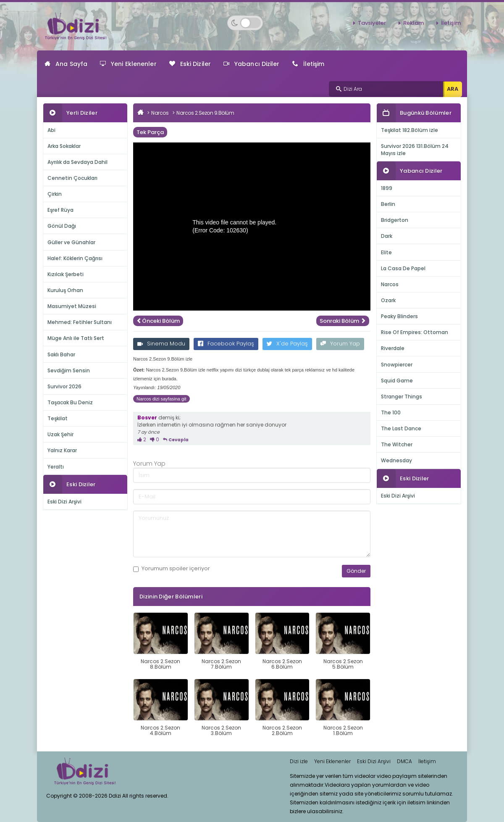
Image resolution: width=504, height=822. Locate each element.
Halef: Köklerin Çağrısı (75, 258)
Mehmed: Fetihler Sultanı (80, 322)
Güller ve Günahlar (71, 242)
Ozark (388, 300)
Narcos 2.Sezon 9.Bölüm (205, 113)
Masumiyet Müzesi (72, 306)
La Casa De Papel (403, 268)
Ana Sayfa (66, 64)
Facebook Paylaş (226, 344)
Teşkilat (58, 418)
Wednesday (396, 460)
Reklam (413, 23)
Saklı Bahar (61, 354)
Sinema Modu (161, 344)
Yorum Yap (340, 344)
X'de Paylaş (287, 344)
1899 (387, 188)
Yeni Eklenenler (128, 64)
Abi (51, 130)
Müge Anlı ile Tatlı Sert (76, 338)
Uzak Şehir (60, 434)
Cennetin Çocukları (72, 178)
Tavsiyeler (372, 23)
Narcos (160, 113)
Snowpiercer (397, 365)
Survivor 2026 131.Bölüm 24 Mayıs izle (415, 150)
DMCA (404, 761)
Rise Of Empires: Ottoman (415, 332)
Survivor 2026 (64, 386)
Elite (386, 252)
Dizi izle (299, 761)
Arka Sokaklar (64, 146)
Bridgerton (395, 220)
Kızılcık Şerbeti (66, 274)
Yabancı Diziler (252, 64)
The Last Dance (401, 428)
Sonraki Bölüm (343, 321)
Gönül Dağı (62, 226)
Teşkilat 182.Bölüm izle (409, 130)
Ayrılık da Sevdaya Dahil (77, 162)
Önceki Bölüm (158, 321)
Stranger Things (402, 397)
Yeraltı (56, 467)
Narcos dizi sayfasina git (161, 399)
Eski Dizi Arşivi (64, 502)
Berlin (388, 204)
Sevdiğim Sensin (69, 370)
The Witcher (397, 444)
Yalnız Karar (62, 450)
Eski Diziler (190, 64)
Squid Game (397, 381)
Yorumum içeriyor (172, 569)
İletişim (451, 23)
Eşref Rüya (60, 210)
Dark (387, 236)
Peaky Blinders (399, 316)
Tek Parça (150, 132)
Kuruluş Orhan (65, 290)
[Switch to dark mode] (245, 23)
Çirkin (55, 194)
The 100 (391, 412)
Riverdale (393, 348)
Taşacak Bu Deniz (70, 402)
